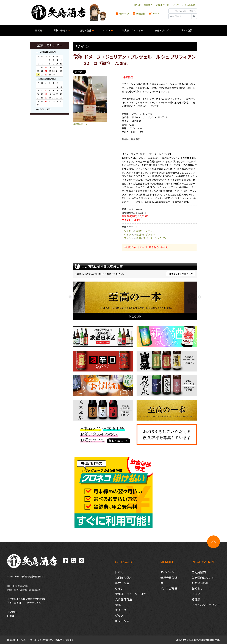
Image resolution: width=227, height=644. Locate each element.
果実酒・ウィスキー (132, 30)
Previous (70, 297)
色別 (139, 235)
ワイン (107, 30)
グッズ (119, 615)
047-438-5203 (20, 586)
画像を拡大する (80, 124)
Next (200, 297)
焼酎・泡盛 (85, 30)
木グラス (121, 610)
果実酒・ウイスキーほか (131, 594)
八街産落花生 (124, 599)
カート (154, 14)
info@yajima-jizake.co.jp (27, 590)
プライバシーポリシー (206, 605)
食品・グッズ (162, 30)
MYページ (122, 14)
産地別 (140, 231)
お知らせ (197, 588)
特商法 (196, 599)
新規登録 (139, 14)
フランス (150, 231)
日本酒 (38, 30)
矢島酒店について (203, 578)
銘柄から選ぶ (61, 30)
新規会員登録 (169, 578)
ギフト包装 (186, 30)
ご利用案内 (199, 572)
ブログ (196, 594)
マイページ (167, 572)
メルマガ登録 (169, 588)
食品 (118, 605)
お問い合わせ (200, 583)
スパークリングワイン (155, 238)
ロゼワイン (149, 235)
